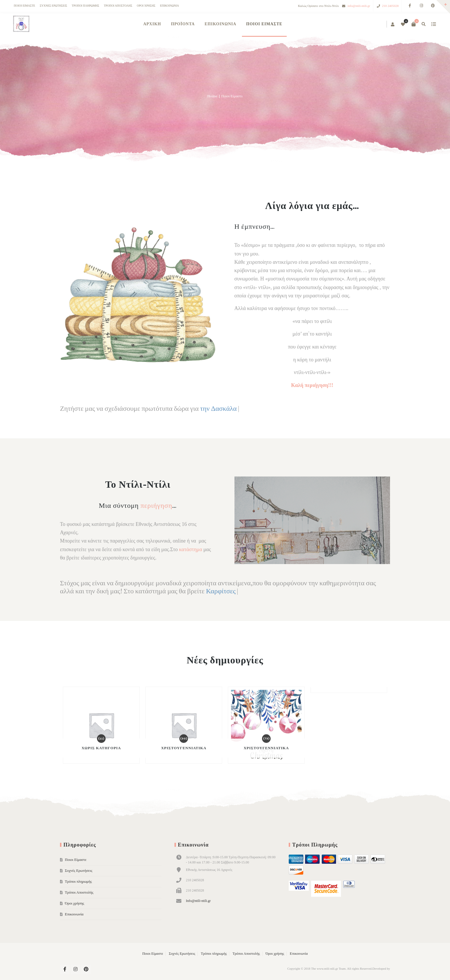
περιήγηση (156, 506)
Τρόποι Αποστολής (118, 6)
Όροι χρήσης (146, 6)
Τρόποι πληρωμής (86, 6)
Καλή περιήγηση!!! (312, 385)
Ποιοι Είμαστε (24, 6)
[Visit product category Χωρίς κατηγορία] (101, 725)
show (433, 24)
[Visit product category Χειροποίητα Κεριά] (349, 690)
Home (212, 96)
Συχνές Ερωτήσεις (53, 6)
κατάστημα (191, 549)
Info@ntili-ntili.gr (198, 901)
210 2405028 (390, 6)
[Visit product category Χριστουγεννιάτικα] (184, 725)
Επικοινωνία (169, 6)
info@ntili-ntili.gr (359, 6)
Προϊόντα (183, 24)
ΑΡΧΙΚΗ (152, 24)
